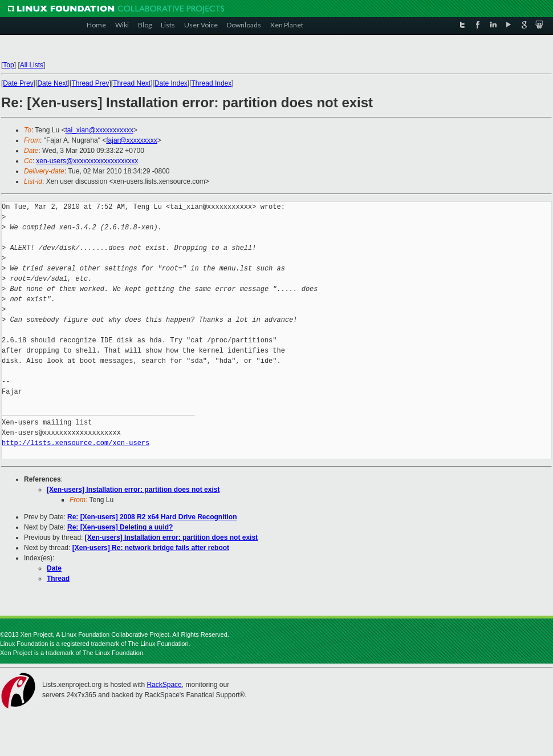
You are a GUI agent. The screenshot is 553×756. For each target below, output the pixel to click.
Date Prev (18, 83)
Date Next (52, 83)
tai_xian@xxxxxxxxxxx (99, 130)
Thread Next (132, 83)
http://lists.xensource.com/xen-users (76, 443)
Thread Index (212, 83)
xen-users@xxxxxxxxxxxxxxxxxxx (87, 161)
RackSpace (164, 685)
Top (8, 65)
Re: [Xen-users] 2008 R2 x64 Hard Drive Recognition (152, 517)
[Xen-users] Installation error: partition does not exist (133, 490)
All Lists (32, 65)
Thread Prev (90, 83)
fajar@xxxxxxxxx (132, 140)
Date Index (171, 83)
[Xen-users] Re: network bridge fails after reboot (151, 548)
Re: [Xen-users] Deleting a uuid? (120, 527)
